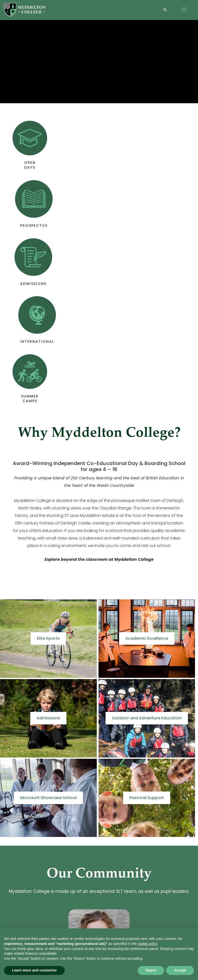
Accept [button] (180, 970)
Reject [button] (151, 970)
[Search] (165, 10)
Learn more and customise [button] (34, 970)
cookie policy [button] (147, 944)
